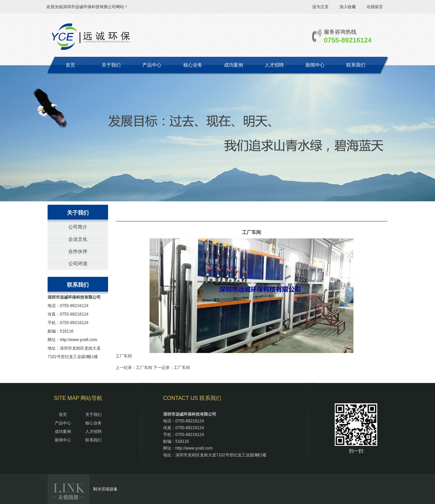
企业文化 (78, 239)
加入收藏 (348, 7)
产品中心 (152, 65)
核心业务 (193, 65)
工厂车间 (144, 368)
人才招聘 (274, 65)
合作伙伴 (78, 251)
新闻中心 (315, 65)
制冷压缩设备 (105, 489)
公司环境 (78, 264)
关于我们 (111, 65)
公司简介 (78, 227)
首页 (70, 65)
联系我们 (356, 65)
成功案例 (233, 65)
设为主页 (320, 7)
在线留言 (375, 7)
